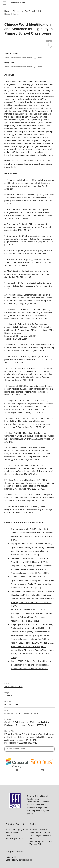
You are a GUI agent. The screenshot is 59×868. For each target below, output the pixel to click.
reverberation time (43, 160)
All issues (17, 11)
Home (7, 11)
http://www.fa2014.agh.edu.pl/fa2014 (21, 336)
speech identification (25, 160)
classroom (28, 164)
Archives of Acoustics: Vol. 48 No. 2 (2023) (30, 639)
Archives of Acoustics (21, 3)
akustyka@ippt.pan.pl (22, 857)
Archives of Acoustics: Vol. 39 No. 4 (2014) (30, 668)
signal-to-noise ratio (13, 164)
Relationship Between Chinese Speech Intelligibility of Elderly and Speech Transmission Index (32, 650)
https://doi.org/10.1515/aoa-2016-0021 (22, 713)
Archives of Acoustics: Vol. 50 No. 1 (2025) (30, 573)
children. (14, 167)
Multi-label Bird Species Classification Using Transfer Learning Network (32, 533)
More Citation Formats (16, 749)
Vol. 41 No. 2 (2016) (33, 11)
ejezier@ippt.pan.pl (15, 835)
